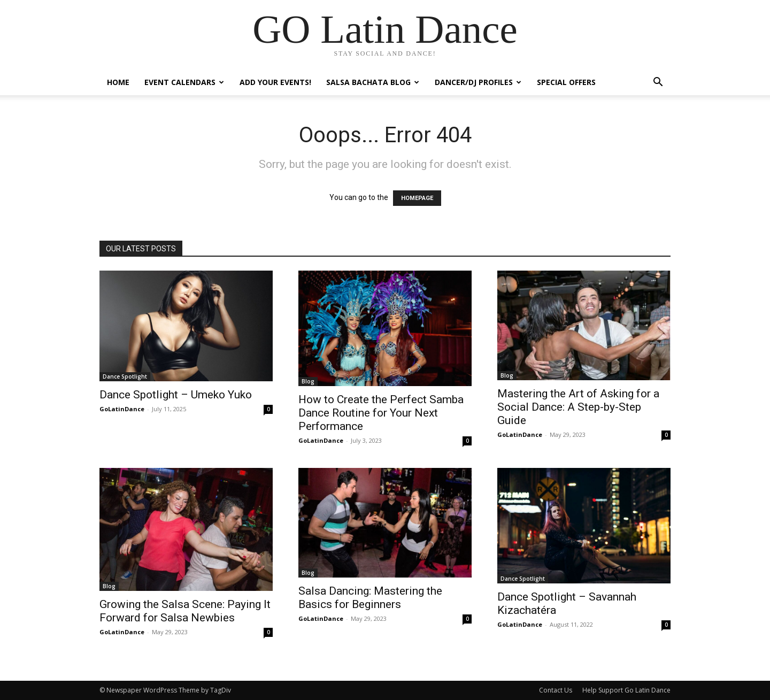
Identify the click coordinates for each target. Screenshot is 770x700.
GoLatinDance (122, 409)
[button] (658, 83)
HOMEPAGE (417, 198)
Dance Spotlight (125, 376)
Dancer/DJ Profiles (478, 82)
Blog (308, 381)
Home (118, 82)
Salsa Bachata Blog (373, 82)
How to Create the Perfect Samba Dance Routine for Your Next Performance (381, 413)
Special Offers (566, 82)
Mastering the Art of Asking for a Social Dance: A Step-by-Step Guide (578, 407)
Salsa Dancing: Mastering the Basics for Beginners (370, 598)
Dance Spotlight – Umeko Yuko (176, 395)
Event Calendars (184, 82)
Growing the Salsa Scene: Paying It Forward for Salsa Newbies (185, 611)
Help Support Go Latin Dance (626, 690)
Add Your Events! (275, 82)
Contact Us (556, 690)
